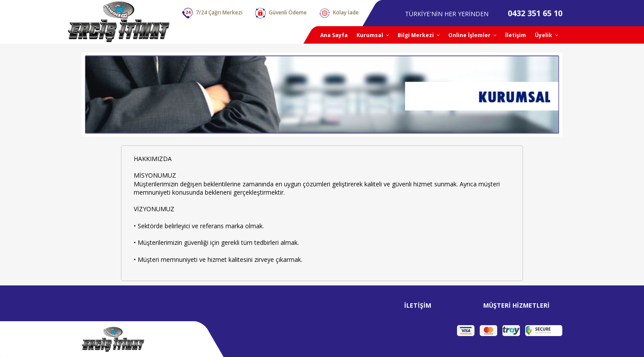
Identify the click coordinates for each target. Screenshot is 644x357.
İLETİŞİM (418, 305)
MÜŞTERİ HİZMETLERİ (516, 305)
